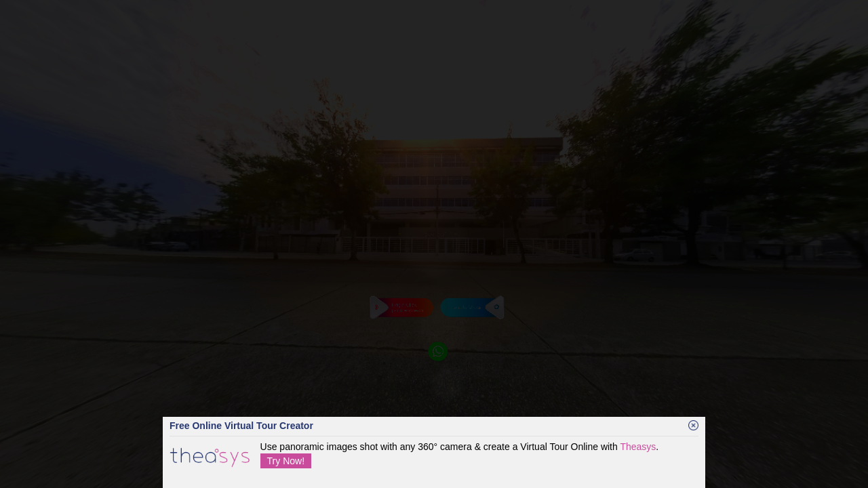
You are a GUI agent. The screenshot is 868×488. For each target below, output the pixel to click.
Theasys (638, 447)
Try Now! (286, 461)
